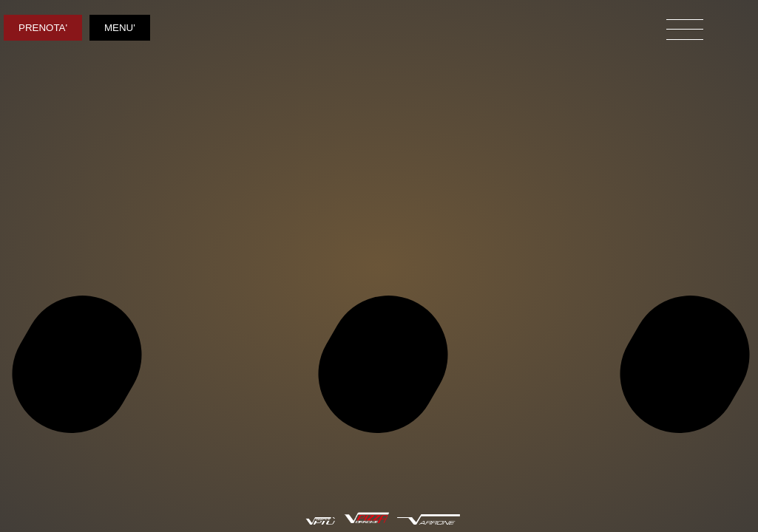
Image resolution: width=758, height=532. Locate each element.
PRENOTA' (43, 28)
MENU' (120, 28)
